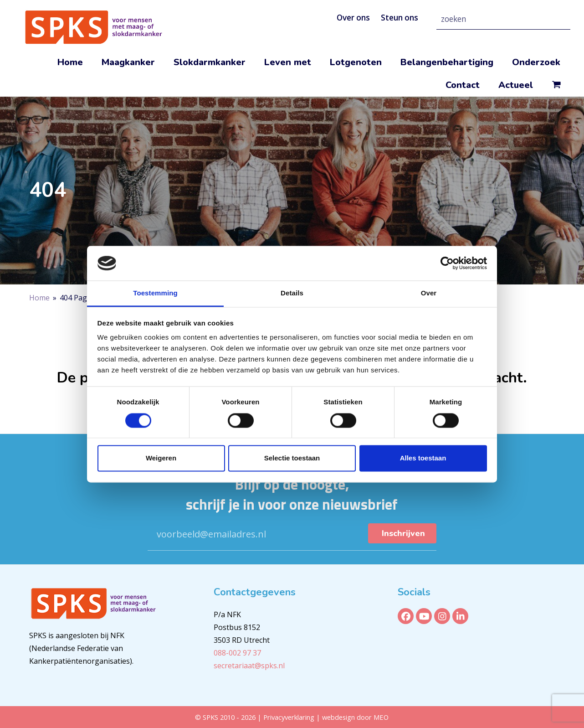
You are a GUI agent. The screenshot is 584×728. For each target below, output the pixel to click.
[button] (556, 85)
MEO (381, 717)
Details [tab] (292, 293)
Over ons (353, 18)
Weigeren (161, 458)
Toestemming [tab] (155, 293)
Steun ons (400, 18)
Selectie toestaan (292, 458)
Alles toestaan (423, 458)
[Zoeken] (553, 19)
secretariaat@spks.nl (249, 666)
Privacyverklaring (290, 717)
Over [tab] (429, 293)
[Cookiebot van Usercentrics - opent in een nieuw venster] (447, 263)
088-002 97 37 (237, 653)
